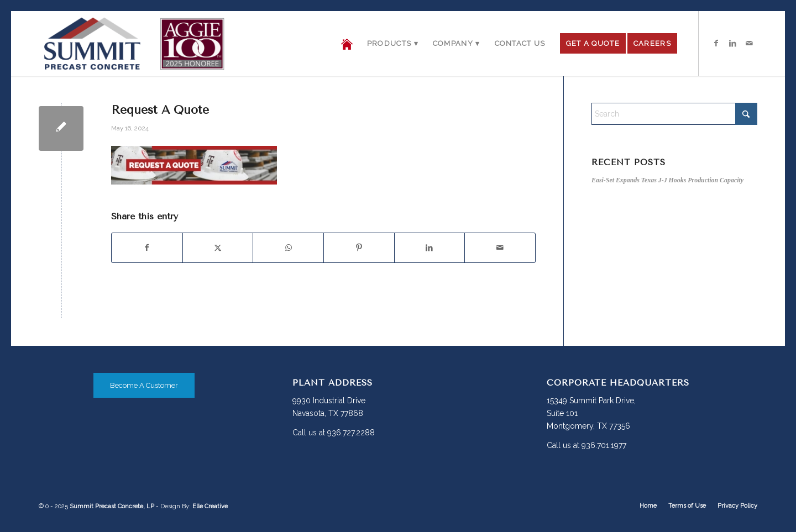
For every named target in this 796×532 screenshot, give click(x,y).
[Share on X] (218, 248)
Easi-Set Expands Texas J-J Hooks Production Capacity (667, 180)
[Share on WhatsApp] (288, 248)
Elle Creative (210, 506)
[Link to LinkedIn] (732, 43)
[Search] (674, 114)
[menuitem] (347, 44)
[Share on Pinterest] (359, 248)
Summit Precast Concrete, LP (112, 506)
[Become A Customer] (144, 385)
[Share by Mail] (500, 248)
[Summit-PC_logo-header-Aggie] (134, 44)
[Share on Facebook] (147, 248)
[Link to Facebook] (716, 43)
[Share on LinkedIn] (430, 248)
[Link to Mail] (749, 43)
